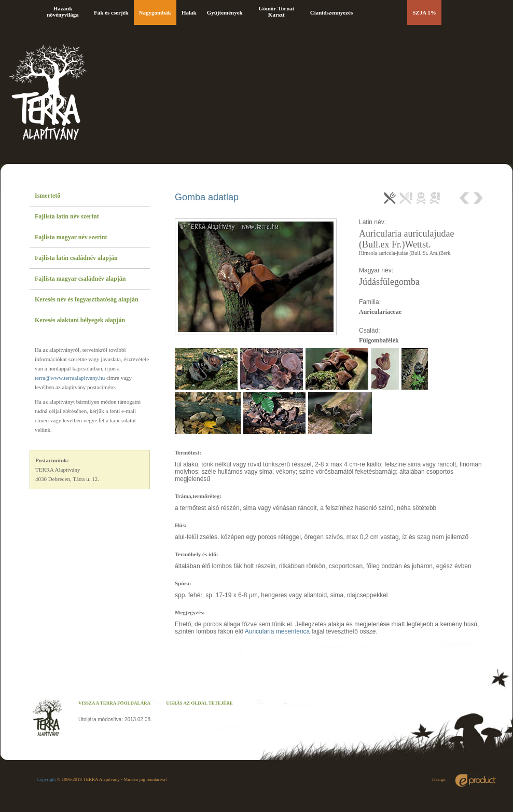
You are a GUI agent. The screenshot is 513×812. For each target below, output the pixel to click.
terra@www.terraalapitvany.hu (70, 378)
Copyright (46, 779)
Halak (189, 12)
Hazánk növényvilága (63, 11)
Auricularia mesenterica (277, 631)
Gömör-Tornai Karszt (276, 11)
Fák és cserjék (111, 12)
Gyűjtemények (225, 12)
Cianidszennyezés (332, 12)
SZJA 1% (424, 12)
